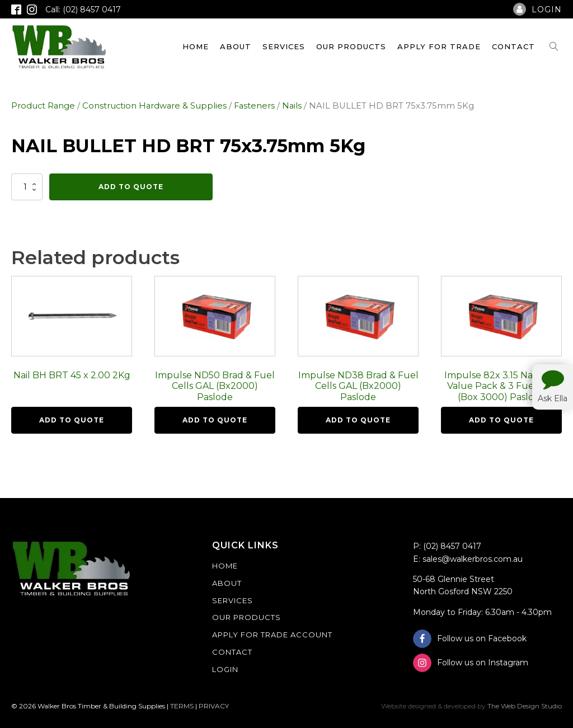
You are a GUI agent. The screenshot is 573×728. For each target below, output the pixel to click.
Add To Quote (131, 187)
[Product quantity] (27, 187)
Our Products (351, 46)
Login (225, 669)
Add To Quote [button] (72, 420)
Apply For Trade (439, 46)
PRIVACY (214, 706)
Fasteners (254, 106)
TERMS (182, 706)
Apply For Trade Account (272, 635)
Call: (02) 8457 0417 (83, 10)
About (236, 46)
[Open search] (554, 46)
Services (284, 46)
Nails (292, 106)
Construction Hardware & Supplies (154, 106)
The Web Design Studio (525, 706)
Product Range (43, 106)
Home (196, 46)
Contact (513, 46)
